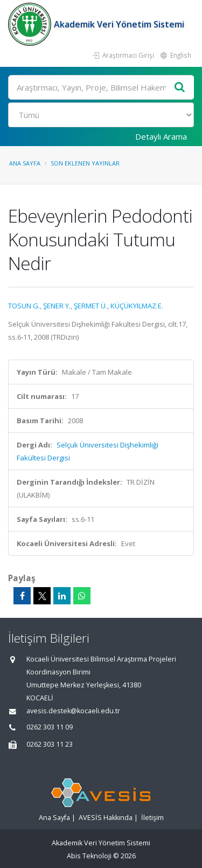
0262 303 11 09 (50, 727)
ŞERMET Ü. (90, 306)
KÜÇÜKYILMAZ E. (137, 306)
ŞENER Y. (57, 306)
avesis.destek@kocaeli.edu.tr (73, 711)
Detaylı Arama (161, 136)
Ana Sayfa (25, 163)
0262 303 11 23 (50, 744)
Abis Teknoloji (89, 856)
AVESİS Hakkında (106, 818)
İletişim (152, 818)
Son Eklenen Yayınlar (85, 163)
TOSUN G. (24, 306)
